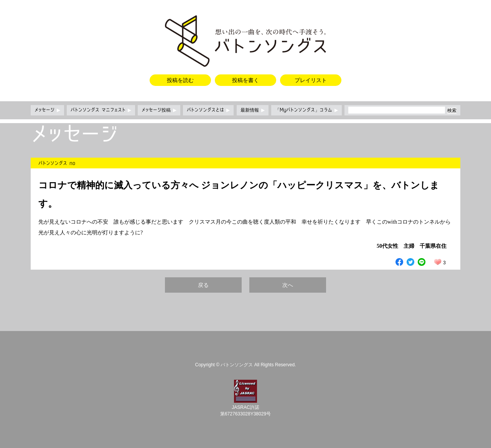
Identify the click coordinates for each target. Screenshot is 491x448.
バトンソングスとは (208, 110)
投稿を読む (180, 80)
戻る (203, 285)
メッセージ (47, 110)
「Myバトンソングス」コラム (306, 110)
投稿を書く (245, 80)
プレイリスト (311, 80)
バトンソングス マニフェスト (101, 110)
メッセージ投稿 (159, 110)
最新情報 (253, 110)
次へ (288, 285)
